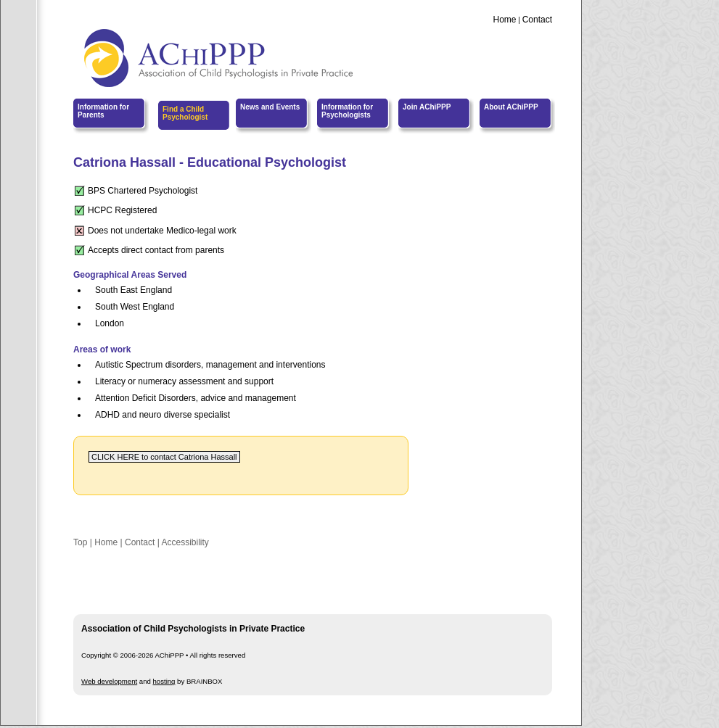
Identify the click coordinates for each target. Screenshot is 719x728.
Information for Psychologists (347, 111)
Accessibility (185, 542)
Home (504, 20)
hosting (164, 681)
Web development (109, 681)
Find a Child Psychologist (185, 113)
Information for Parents (103, 111)
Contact (537, 20)
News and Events (270, 107)
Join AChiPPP (427, 107)
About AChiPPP (511, 107)
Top (80, 542)
